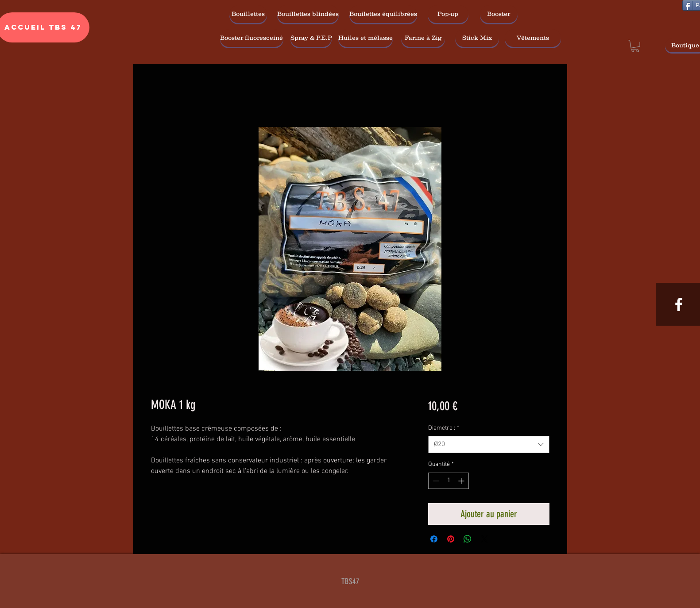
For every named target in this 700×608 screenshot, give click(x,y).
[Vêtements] (533, 38)
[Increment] (462, 481)
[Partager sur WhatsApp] (468, 539)
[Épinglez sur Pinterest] (451, 539)
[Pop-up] (448, 14)
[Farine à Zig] (423, 38)
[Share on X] (484, 539)
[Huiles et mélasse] (365, 38)
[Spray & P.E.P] (311, 38)
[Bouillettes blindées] (308, 14)
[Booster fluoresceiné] (252, 38)
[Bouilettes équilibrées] (383, 14)
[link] (635, 46)
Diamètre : (444, 428)
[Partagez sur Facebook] (434, 539)
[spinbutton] (449, 481)
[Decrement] (435, 481)
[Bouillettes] (248, 14)
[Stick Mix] (477, 38)
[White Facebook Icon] (679, 304)
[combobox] (489, 444)
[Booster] (499, 14)
